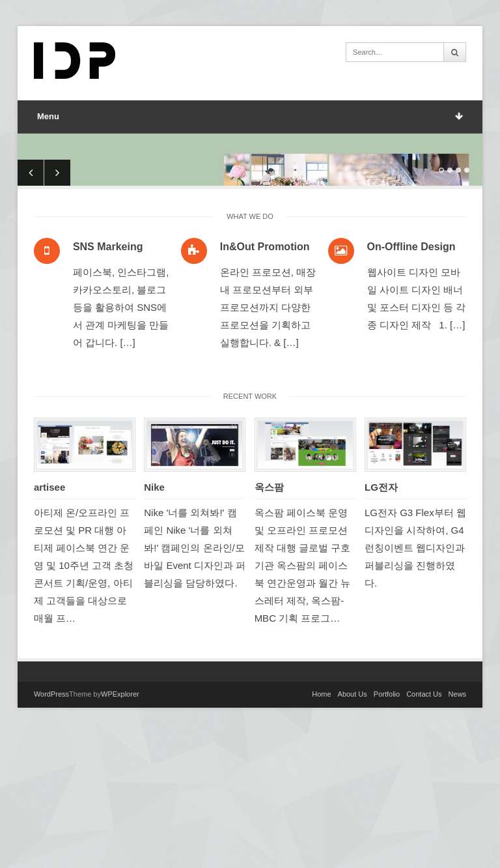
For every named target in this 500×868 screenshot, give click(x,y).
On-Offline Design (411, 381)
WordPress (51, 828)
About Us (353, 828)
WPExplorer (120, 828)
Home (321, 828)
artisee (49, 621)
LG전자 (381, 621)
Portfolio (387, 828)
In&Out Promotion (265, 381)
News (458, 828)
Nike (154, 621)
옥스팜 (269, 621)
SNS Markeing (108, 381)
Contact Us (424, 828)
